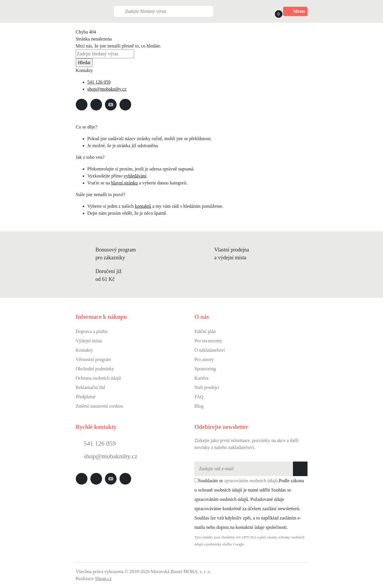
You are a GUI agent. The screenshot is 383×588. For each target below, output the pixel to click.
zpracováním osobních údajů (251, 481)
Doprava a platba (92, 331)
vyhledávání (135, 176)
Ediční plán (205, 331)
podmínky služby (219, 544)
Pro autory (204, 359)
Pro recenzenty (208, 341)
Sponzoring (205, 369)
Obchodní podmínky (95, 369)
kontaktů (143, 206)
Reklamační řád (91, 387)
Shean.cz (103, 579)
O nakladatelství (210, 350)
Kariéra (201, 378)
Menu (295, 11)
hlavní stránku (124, 183)
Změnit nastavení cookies (100, 406)
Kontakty (85, 350)
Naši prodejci (207, 387)
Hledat (84, 63)
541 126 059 (99, 82)
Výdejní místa (89, 341)
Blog (199, 406)
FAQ (199, 397)
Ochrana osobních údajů (99, 378)
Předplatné (86, 397)
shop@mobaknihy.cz (107, 89)
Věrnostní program (93, 359)
